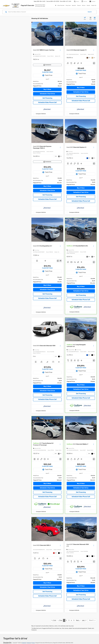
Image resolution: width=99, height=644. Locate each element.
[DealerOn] (7, 643)
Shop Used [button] (68, 5)
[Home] (56, 5)
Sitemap (29, 643)
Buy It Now (47, 89)
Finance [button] (79, 5)
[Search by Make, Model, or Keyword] (47, 12)
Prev (60, 620)
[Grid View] (90, 19)
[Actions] (60, 50)
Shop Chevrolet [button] (61, 5)
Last (84, 620)
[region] (47, 84)
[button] (62, 34)
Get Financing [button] (47, 98)
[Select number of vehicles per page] (92, 620)
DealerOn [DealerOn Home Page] (24, 643)
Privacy (33, 643)
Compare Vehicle (41, 114)
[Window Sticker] (61, 261)
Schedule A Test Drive (47, 94)
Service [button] (84, 5)
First (54, 620)
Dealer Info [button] (94, 5)
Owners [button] (88, 5)
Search (90, 12)
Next (78, 620)
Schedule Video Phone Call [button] (47, 103)
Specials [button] (74, 5)
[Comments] (47, 65)
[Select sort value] (85, 19)
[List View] (95, 19)
